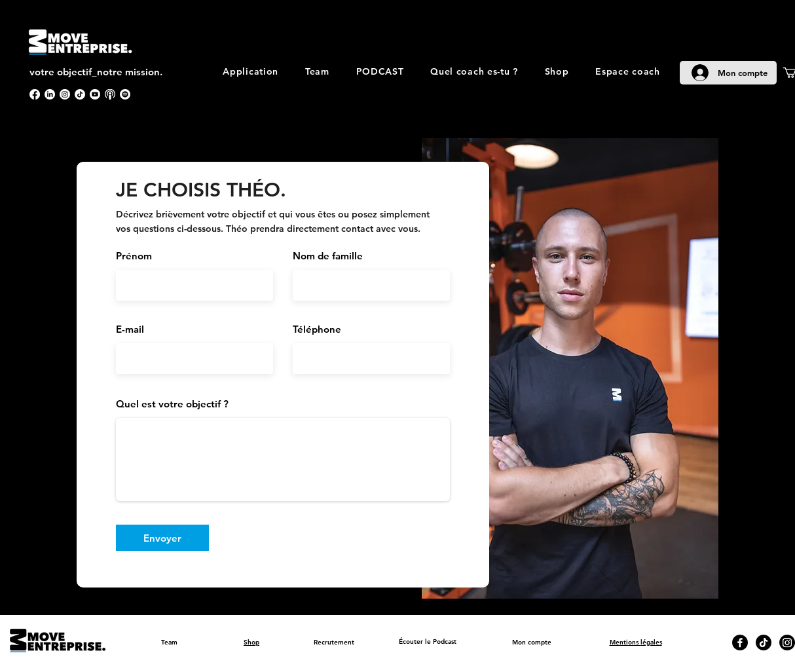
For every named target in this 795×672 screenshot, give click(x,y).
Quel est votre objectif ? (172, 404)
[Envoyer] (162, 538)
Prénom (134, 256)
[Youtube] (95, 94)
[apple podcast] (110, 94)
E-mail (130, 329)
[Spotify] (125, 94)
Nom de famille (328, 256)
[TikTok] (80, 94)
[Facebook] (35, 94)
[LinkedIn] (50, 94)
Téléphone (317, 329)
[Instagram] (65, 94)
